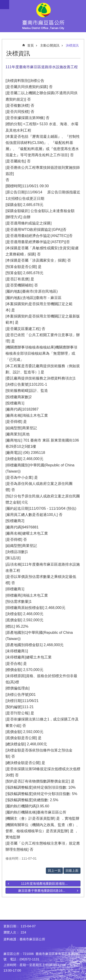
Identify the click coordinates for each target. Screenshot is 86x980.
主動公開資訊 (50, 45)
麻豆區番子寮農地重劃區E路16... (42, 891)
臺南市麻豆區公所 (43, 16)
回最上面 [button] (72, 871)
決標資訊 (72, 45)
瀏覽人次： (11, 932)
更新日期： (11, 926)
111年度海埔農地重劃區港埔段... (44, 884)
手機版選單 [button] (5, 5)
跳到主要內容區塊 (2, 2)
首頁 (31, 45)
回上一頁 (54, 871)
